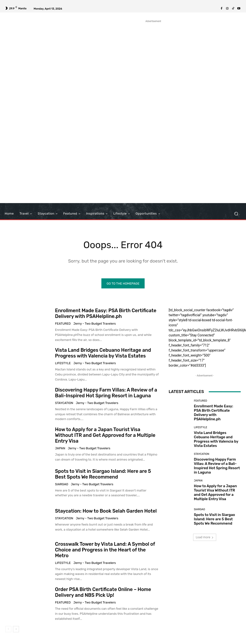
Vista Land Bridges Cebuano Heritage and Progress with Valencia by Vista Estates (103, 353)
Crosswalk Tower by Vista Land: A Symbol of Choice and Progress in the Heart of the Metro (105, 550)
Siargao (62, 484)
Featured (63, 324)
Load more (205, 537)
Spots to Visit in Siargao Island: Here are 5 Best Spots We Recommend (103, 474)
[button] (236, 214)
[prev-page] (8, 629)
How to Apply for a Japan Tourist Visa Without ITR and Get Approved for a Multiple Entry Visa (105, 435)
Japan (60, 448)
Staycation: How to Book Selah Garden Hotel (106, 511)
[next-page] (16, 629)
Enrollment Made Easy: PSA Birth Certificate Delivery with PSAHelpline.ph (106, 314)
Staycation (64, 403)
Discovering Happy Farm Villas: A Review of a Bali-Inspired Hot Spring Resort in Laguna (106, 393)
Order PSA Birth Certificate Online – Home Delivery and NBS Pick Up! (103, 592)
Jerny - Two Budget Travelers (95, 324)
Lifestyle (63, 363)
